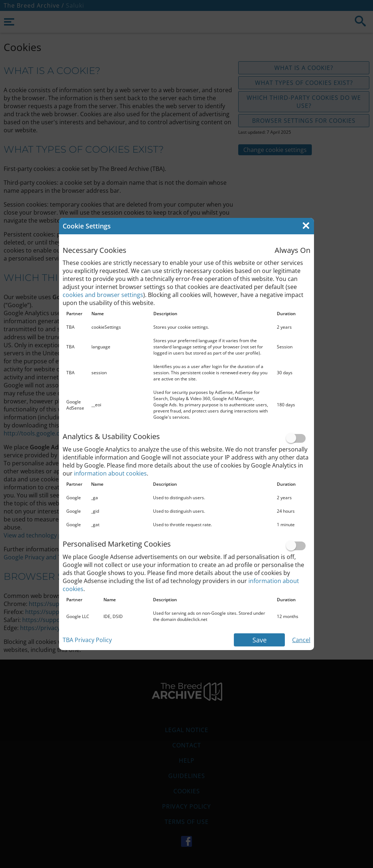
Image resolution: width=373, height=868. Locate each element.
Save (260, 640)
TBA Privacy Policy (87, 640)
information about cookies (110, 473)
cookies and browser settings (103, 295)
